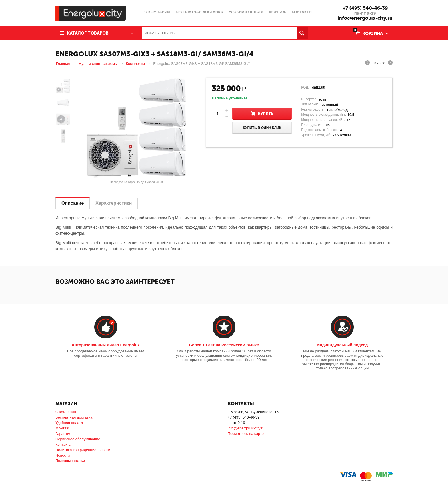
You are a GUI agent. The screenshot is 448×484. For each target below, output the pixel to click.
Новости (63, 455)
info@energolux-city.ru (365, 18)
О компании (66, 412)
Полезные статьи (70, 461)
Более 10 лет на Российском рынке (224, 345)
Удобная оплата (69, 423)
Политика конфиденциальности (83, 450)
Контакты (63, 444)
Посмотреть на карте (246, 434)
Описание (73, 203)
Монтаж (62, 428)
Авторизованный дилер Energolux (106, 345)
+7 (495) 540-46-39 (365, 8)
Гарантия (63, 434)
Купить (266, 114)
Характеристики (114, 203)
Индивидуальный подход (342, 345)
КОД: (305, 87)
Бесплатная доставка (74, 417)
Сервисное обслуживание (78, 439)
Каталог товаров (88, 33)
